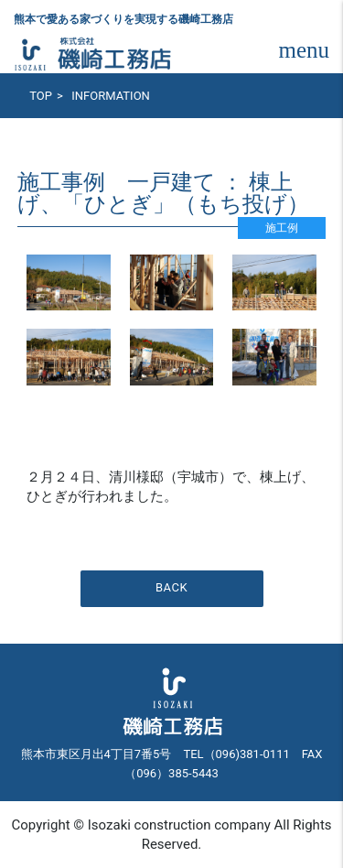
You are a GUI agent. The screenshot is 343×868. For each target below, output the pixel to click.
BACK (171, 587)
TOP (41, 96)
